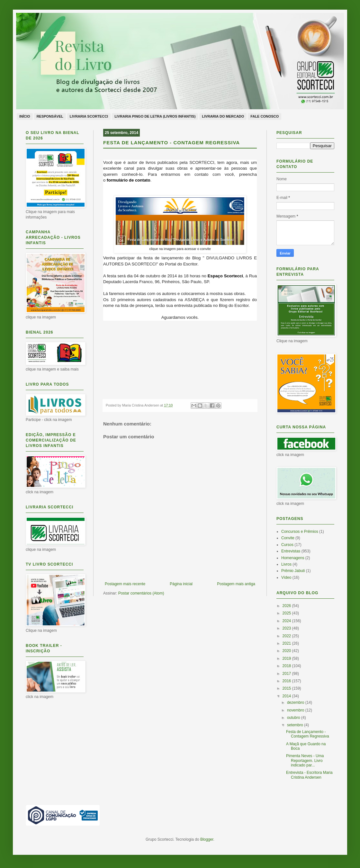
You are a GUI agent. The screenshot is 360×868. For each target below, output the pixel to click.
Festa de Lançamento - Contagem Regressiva (308, 734)
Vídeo (286, 577)
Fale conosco (265, 116)
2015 (287, 688)
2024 (287, 621)
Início (25, 116)
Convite (288, 538)
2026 (287, 606)
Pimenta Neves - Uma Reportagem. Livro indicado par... (305, 761)
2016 (287, 681)
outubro (294, 718)
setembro (296, 725)
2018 (287, 666)
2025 (287, 613)
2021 (287, 643)
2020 (287, 651)
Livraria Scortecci (89, 116)
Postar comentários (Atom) (141, 593)
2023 (287, 628)
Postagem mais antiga (236, 584)
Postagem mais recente (125, 584)
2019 (287, 658)
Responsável (50, 116)
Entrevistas (291, 551)
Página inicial (181, 584)
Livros (286, 564)
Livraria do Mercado (223, 116)
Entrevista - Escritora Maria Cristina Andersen (309, 775)
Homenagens (293, 558)
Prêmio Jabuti (293, 571)
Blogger (207, 839)
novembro (296, 710)
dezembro (296, 702)
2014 (287, 696)
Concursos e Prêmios (300, 532)
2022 (287, 636)
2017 (287, 674)
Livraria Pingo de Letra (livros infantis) (155, 116)
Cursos (287, 545)
